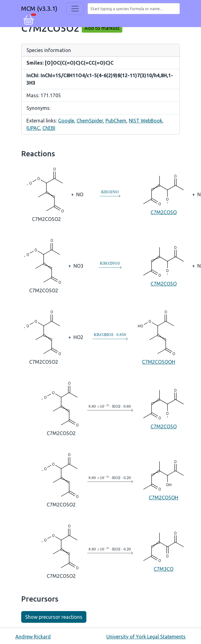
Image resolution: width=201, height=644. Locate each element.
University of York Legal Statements (146, 637)
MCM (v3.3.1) (39, 8)
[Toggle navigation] (75, 9)
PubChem (116, 121)
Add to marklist (102, 28)
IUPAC (33, 128)
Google (66, 121)
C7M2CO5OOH (159, 337)
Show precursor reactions (54, 617)
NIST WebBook (146, 121)
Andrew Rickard (33, 637)
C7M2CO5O (164, 194)
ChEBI (49, 128)
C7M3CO (164, 551)
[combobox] (135, 9)
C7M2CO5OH (164, 479)
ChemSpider (90, 121)
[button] (29, 19)
